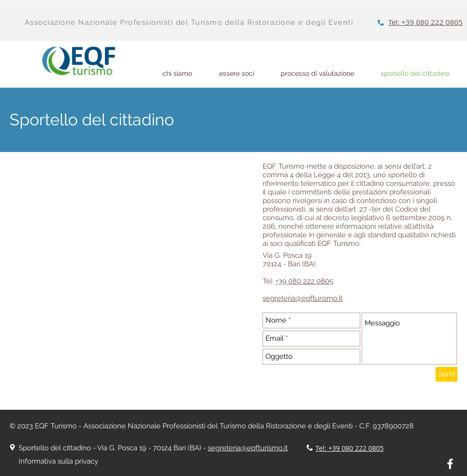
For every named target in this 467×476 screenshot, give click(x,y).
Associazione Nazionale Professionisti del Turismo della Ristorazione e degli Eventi (189, 22)
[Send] (447, 374)
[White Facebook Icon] (450, 464)
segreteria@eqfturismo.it (248, 448)
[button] (317, 74)
